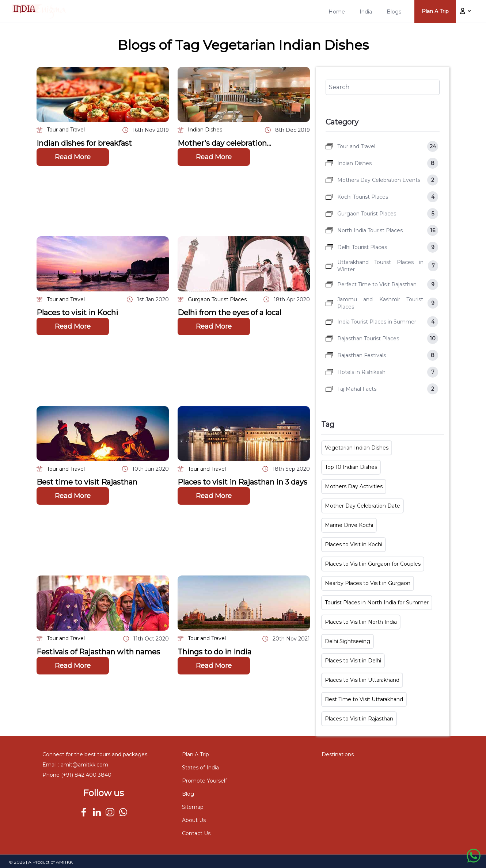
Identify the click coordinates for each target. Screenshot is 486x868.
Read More (73, 157)
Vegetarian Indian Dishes (357, 448)
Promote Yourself (204, 781)
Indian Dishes (205, 130)
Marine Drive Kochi (349, 525)
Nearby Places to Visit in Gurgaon (368, 583)
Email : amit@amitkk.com (75, 765)
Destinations (338, 754)
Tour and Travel (66, 130)
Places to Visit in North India (361, 622)
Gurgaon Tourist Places (217, 299)
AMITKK (64, 862)
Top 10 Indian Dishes (351, 467)
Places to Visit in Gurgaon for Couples (373, 564)
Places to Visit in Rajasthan (359, 719)
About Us (194, 820)
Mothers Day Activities (354, 486)
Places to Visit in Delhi (353, 661)
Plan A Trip (195, 754)
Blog (188, 794)
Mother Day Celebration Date (362, 506)
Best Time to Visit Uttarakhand (364, 699)
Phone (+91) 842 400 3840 (77, 775)
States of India (200, 768)
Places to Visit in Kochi (354, 544)
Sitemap (193, 807)
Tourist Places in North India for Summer (377, 603)
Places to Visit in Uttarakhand (362, 680)
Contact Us (196, 833)
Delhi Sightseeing (348, 641)
